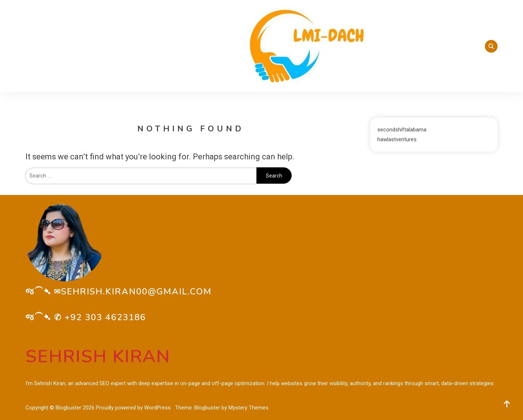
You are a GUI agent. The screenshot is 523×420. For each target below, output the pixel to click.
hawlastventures (397, 139)
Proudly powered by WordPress (134, 408)
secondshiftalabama (402, 130)
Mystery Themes (248, 408)
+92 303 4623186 (105, 317)
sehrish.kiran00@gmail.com (136, 291)
